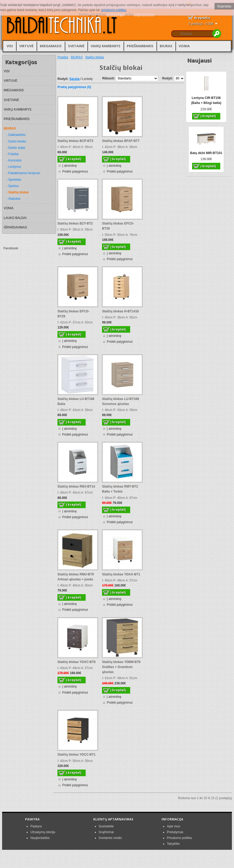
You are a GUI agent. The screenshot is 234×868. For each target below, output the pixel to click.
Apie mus (173, 826)
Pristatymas (175, 832)
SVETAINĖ (76, 46)
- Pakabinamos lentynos (23, 173)
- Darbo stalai (16, 148)
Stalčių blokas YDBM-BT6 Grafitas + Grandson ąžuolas (121, 667)
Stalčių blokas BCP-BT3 (75, 141)
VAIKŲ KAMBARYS (106, 46)
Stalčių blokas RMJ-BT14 (76, 487)
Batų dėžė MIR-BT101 (206, 153)
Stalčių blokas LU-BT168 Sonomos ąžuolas (120, 401)
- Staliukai (13, 199)
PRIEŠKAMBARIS (140, 46)
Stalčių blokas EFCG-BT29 (73, 314)
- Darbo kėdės (16, 141)
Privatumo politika (179, 838)
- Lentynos (14, 167)
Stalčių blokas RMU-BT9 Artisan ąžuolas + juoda (76, 577)
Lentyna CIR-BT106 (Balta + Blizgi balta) (206, 100)
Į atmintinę (69, 166)
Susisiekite (106, 826)
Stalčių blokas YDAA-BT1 (121, 574)
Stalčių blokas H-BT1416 (120, 311)
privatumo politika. (114, 10)
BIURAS (166, 46)
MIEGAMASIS (51, 46)
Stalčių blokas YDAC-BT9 (76, 662)
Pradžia (63, 57)
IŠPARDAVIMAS (15, 227)
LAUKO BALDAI (15, 218)
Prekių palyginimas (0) (74, 87)
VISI (10, 46)
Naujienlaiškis (40, 838)
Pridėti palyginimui (75, 171)
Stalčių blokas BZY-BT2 (75, 223)
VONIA (184, 46)
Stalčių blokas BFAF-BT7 (121, 141)
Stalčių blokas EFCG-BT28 (118, 226)
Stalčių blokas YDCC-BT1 (76, 755)
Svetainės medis (110, 838)
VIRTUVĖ (26, 46)
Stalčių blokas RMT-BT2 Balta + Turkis (120, 489)
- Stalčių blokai (18, 192)
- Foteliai (12, 154)
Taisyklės (173, 844)
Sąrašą (74, 79)
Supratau (224, 6)
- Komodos (14, 160)
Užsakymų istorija (43, 832)
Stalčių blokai (94, 57)
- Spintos (13, 186)
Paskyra (36, 826)
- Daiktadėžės (16, 135)
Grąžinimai (106, 832)
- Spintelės (14, 180)
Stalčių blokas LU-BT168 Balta (76, 401)
